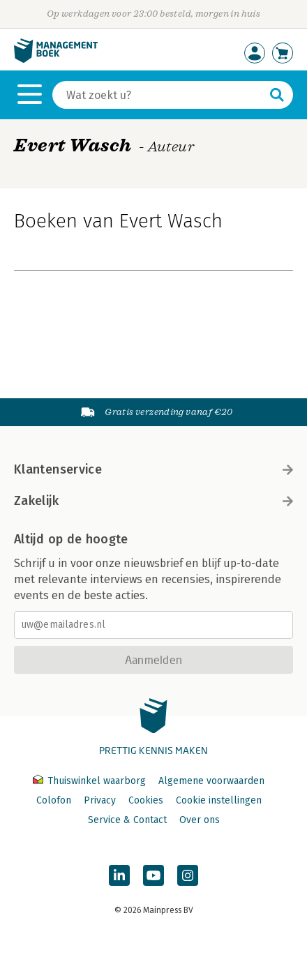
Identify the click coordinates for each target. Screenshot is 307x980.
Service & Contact (127, 820)
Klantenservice (153, 469)
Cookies (146, 800)
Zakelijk (153, 501)
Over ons (200, 820)
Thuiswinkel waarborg (91, 781)
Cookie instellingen (219, 800)
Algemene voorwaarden (211, 781)
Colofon (54, 800)
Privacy (100, 800)
